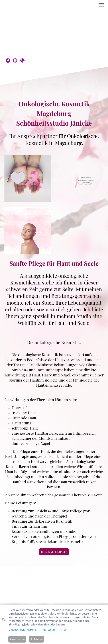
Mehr (65, 629)
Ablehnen (37, 639)
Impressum (49, 629)
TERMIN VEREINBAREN (54, 552)
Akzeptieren (17, 639)
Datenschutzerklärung (22, 629)
